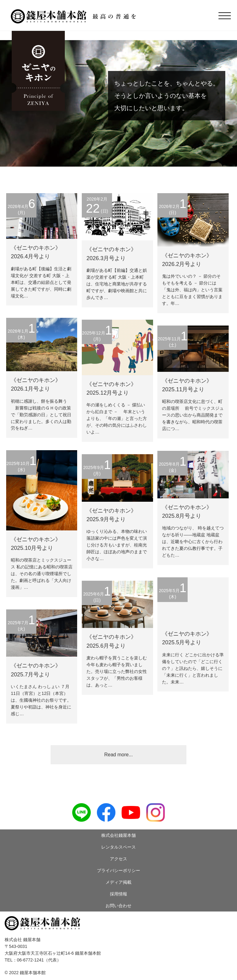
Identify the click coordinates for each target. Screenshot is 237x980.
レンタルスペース (118, 847)
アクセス (118, 859)
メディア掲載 (118, 882)
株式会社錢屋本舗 (118, 835)
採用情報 (118, 894)
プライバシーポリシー (118, 870)
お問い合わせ (118, 906)
